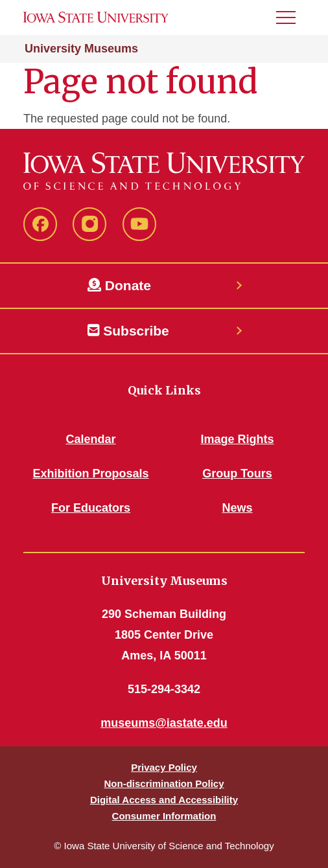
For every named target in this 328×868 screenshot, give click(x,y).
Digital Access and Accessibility (164, 800)
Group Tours (237, 474)
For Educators (91, 508)
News (237, 508)
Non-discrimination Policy (164, 783)
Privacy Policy (164, 767)
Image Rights (237, 439)
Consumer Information (164, 816)
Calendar (90, 439)
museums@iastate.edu (164, 723)
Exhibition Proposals (90, 474)
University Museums (81, 49)
